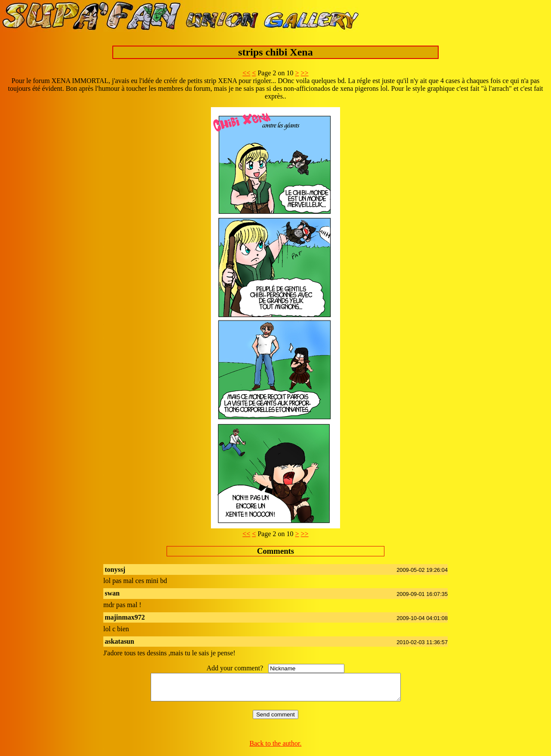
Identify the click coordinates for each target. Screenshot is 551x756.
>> (305, 73)
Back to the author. (276, 748)
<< (246, 73)
